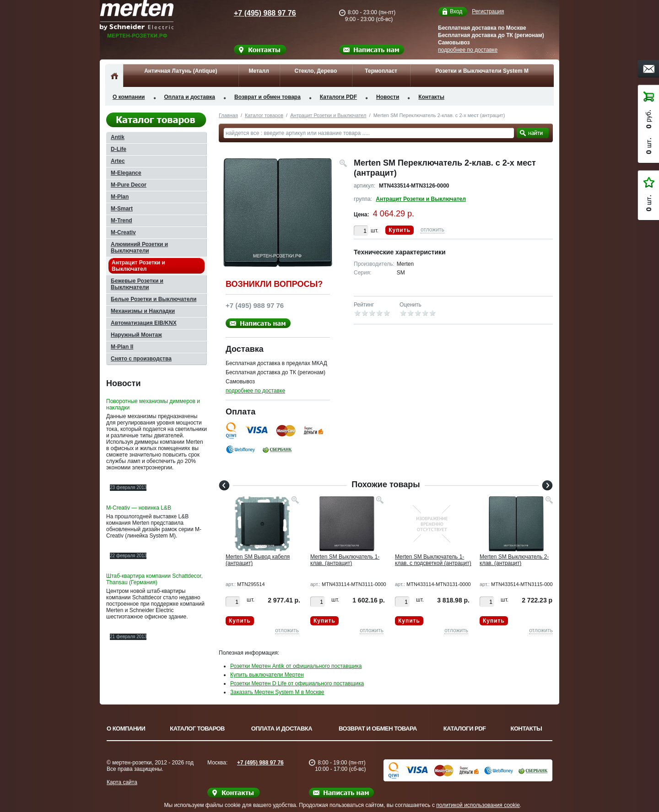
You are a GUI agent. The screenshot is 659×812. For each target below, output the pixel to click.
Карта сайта (122, 782)
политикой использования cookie (478, 805)
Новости (388, 97)
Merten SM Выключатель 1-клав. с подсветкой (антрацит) (433, 560)
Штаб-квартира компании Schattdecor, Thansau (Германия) (154, 579)
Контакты (431, 97)
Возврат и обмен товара (267, 97)
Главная (228, 115)
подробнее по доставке (468, 50)
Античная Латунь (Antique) (181, 71)
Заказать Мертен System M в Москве (277, 692)
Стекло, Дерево (316, 71)
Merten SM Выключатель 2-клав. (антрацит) (514, 560)
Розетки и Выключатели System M (482, 71)
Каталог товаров (264, 115)
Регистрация (488, 11)
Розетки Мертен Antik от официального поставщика (296, 666)
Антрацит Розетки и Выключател (328, 115)
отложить (432, 230)
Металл (259, 71)
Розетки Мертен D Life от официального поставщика (297, 683)
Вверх (588, 783)
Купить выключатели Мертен (267, 675)
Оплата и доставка (190, 97)
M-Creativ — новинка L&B (139, 508)
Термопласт (381, 71)
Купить (400, 230)
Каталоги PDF (338, 97)
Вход (456, 12)
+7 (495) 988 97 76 (256, 13)
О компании (129, 97)
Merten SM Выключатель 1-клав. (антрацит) (345, 560)
